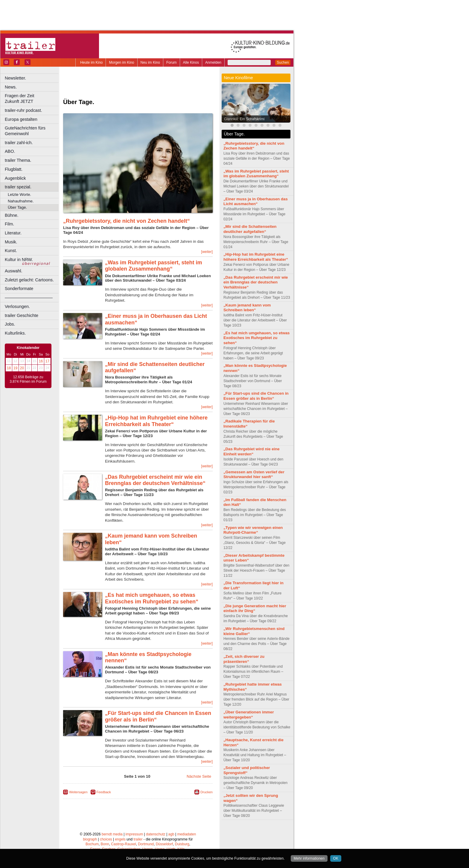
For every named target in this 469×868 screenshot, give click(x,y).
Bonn (105, 844)
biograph (90, 839)
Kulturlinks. (15, 333)
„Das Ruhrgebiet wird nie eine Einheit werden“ (252, 451)
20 (22, 368)
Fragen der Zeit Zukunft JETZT (32, 99)
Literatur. (13, 233)
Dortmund (146, 844)
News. (11, 87)
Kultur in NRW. (19, 260)
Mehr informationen (309, 858)
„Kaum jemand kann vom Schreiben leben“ (247, 308)
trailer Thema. (18, 160)
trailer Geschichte (22, 315)
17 (47, 361)
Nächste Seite (199, 776)
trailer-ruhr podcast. (23, 110)
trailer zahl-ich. (19, 143)
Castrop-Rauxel (123, 844)
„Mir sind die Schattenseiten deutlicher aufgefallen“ (250, 229)
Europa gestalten (21, 119)
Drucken (207, 792)
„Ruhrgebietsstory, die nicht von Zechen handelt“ (127, 221)
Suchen (283, 62)
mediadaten (186, 834)
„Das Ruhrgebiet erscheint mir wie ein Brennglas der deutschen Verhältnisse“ (155, 480)
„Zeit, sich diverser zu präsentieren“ (244, 659)
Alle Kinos (191, 62)
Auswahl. (13, 271)
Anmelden (213, 62)
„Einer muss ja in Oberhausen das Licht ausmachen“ (256, 202)
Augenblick (15, 178)
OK (336, 858)
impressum (134, 834)
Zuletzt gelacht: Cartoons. (29, 280)
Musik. (11, 242)
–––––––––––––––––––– (29, 298)
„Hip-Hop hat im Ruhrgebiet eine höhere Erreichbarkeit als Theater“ (156, 421)
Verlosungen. (17, 306)
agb (171, 834)
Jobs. (10, 324)
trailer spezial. (18, 187)
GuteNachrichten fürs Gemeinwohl (25, 131)
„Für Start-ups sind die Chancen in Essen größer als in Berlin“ (256, 396)
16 (41, 361)
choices (106, 839)
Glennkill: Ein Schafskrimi (244, 119)
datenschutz (156, 834)
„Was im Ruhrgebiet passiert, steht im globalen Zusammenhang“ (153, 266)
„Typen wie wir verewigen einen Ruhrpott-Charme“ (253, 530)
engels (120, 839)
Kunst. (11, 251)
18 (9, 368)
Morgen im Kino (121, 62)
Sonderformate (19, 289)
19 (15, 368)
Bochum (92, 844)
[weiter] (207, 252)
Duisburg (182, 844)
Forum (172, 62)
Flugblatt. (14, 169)
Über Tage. (17, 207)
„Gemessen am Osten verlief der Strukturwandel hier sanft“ (254, 475)
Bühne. (12, 215)
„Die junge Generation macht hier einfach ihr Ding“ (255, 608)
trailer (138, 839)
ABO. (10, 151)
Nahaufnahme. (21, 201)
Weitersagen (78, 792)
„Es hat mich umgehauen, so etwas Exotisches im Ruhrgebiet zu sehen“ (152, 598)
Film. (9, 224)
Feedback (104, 792)
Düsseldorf (164, 844)
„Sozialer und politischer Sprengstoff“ (247, 770)
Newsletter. (15, 78)
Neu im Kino (150, 62)
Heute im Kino (91, 62)
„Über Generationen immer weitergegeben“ (249, 715)
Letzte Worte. (19, 195)
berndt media (112, 834)
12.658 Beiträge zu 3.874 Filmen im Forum (28, 379)
